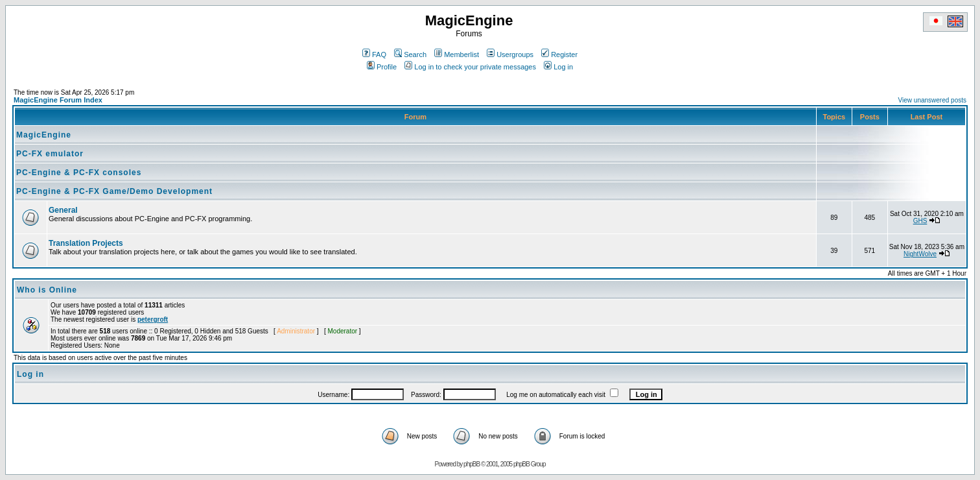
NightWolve (920, 254)
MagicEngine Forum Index (58, 100)
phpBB (472, 464)
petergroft (153, 319)
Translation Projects (86, 243)
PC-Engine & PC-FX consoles (79, 173)
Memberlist (457, 54)
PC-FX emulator (50, 154)
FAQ (374, 54)
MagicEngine (44, 135)
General (63, 210)
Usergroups (510, 54)
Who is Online (47, 290)
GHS (920, 221)
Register (559, 54)
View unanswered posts (932, 100)
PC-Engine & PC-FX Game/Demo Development (114, 191)
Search (410, 54)
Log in (558, 67)
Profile (382, 67)
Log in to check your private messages (470, 67)
